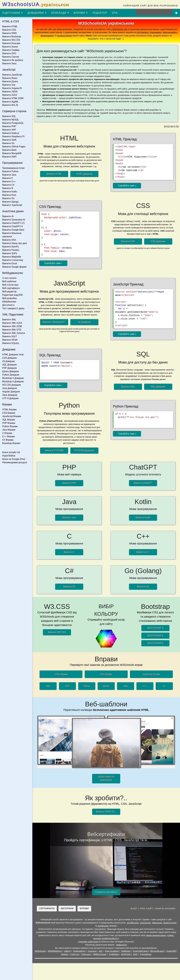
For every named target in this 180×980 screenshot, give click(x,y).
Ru (178, 126)
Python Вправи (10, 426)
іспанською (145, 923)
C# (164, 686)
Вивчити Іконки (10, 47)
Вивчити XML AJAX (12, 323)
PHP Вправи (9, 423)
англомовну (143, 32)
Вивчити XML (9, 320)
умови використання (156, 935)
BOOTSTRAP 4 (155, 636)
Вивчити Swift (9, 140)
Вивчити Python (10, 171)
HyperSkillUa (9, 456)
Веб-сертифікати (11, 288)
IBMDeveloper (100, 954)
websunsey (121, 945)
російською (103, 926)
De (172, 126)
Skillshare (126, 951)
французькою (170, 923)
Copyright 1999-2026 (88, 942)
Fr (175, 126)
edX (101, 951)
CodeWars (114, 954)
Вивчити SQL (9, 116)
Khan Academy (112, 951)
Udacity (64, 954)
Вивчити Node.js (11, 133)
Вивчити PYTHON (54, 450)
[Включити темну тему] (176, 13)
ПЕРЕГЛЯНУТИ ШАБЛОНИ (106, 779)
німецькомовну (170, 32)
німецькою (157, 923)
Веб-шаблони (9, 281)
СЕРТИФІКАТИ (47, 909)
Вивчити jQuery (10, 81)
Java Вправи (9, 430)
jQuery (106, 686)
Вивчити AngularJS (12, 88)
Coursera (92, 951)
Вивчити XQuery (11, 343)
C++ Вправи (9, 436)
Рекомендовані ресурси (15, 462)
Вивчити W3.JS (10, 105)
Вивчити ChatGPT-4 (12, 226)
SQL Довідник (9, 365)
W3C (135, 954)
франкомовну (47, 36)
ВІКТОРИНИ (67, 909)
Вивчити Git (8, 143)
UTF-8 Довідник (10, 398)
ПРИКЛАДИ (60, 13)
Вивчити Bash (9, 150)
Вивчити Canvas (11, 57)
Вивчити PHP (9, 126)
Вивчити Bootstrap (12, 37)
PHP (67, 686)
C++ (145, 686)
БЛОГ (134, 909)
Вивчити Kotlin (10, 192)
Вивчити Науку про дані (15, 243)
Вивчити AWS (9, 157)
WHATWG (126, 954)
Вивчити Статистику (13, 260)
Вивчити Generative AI (14, 220)
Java (126, 686)
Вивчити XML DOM (12, 326)
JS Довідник (9, 361)
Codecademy (79, 951)
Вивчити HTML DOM (13, 98)
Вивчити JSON (10, 92)
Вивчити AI (8, 216)
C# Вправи (8, 440)
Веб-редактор (9, 292)
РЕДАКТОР (100, 13)
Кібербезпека (9, 302)
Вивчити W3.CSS (11, 40)
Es (168, 126)
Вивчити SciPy (10, 253)
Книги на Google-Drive (14, 459)
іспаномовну (156, 32)
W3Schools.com (120, 29)
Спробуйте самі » (127, 186)
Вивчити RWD (9, 33)
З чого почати (9, 278)
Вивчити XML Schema (14, 333)
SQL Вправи (9, 420)
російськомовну (65, 36)
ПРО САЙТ (147, 909)
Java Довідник (10, 388)
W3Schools (40, 951)
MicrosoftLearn (157, 951)
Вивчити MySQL (11, 120)
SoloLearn (86, 954)
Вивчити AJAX (10, 95)
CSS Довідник (9, 358)
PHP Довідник (9, 368)
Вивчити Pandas (11, 250)
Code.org (75, 954)
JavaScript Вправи (12, 416)
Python (87, 686)
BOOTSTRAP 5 (155, 643)
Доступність (8, 305)
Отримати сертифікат (106, 892)
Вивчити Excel (10, 263)
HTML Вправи (9, 410)
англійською (133, 923)
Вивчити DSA (9, 240)
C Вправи (7, 433)
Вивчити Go (8, 198)
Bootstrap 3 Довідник (13, 378)
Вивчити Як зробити (13, 60)
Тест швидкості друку (13, 308)
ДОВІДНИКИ (37, 13)
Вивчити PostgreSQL (13, 123)
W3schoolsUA (36, 4)
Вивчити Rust (9, 195)
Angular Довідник (11, 392)
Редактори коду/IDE (13, 295)
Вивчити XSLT (10, 336)
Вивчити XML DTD (12, 330)
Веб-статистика (10, 285)
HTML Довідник (84, 174)
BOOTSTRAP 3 (155, 628)
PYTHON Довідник (84, 450)
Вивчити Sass (9, 63)
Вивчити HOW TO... (106, 812)
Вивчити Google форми (14, 267)
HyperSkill (171, 951)
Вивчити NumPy (11, 247)
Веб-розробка (9, 298)
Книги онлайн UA (11, 452)
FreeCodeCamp (140, 951)
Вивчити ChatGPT (143, 483)
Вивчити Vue (9, 85)
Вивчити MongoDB (12, 153)
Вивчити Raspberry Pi (13, 136)
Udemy (67, 951)
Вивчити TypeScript (12, 205)
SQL (48, 686)
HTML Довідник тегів (13, 355)
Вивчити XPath (10, 340)
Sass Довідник (10, 395)
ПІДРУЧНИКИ (13, 13)
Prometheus (146, 954)
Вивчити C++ (9, 182)
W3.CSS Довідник (12, 385)
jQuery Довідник (11, 371)
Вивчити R (8, 188)
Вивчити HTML (10, 26)
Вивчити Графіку (11, 50)
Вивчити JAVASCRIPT (54, 322)
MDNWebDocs (55, 951)
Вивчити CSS (9, 30)
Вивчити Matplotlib (12, 257)
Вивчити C (8, 178)
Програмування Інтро (13, 168)
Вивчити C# (8, 185)
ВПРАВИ (81, 13)
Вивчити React (10, 78)
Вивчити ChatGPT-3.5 (13, 223)
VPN (115, 13)
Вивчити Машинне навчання (12, 235)
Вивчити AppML (10, 102)
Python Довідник (11, 375)
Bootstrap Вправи (11, 443)
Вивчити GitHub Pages (14, 147)
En (165, 126)
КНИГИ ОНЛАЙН (166, 909)
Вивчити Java (9, 175)
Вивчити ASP (9, 130)
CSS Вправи (9, 413)
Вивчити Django (10, 202)
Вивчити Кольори (11, 43)
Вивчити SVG (9, 53)
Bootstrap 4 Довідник (13, 381)
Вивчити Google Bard (13, 230)
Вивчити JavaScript (12, 75)
